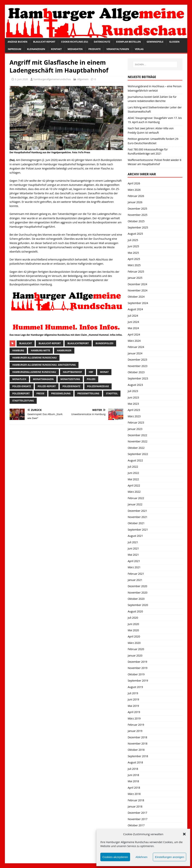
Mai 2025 (133, 253)
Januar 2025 (135, 278)
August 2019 (135, 687)
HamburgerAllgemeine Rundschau (34, 372)
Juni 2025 (133, 246)
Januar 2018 (135, 806)
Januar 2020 (135, 655)
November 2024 (138, 290)
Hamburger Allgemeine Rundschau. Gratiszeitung (44, 365)
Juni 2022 (133, 473)
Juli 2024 (133, 316)
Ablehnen (141, 857)
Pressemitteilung (88, 393)
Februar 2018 (136, 800)
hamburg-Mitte (40, 350)
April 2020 (134, 636)
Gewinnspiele (155, 42)
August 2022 (135, 460)
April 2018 (134, 788)
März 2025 (134, 265)
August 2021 (135, 536)
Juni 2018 (133, 775)
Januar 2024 (135, 353)
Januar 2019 (135, 731)
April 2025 (134, 259)
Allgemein (83, 79)
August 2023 (135, 385)
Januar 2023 (135, 429)
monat (104, 372)
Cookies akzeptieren (115, 857)
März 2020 (134, 643)
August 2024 (135, 309)
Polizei (91, 379)
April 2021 (134, 561)
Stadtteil (112, 393)
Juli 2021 (133, 542)
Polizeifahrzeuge (98, 386)
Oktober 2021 (136, 523)
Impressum (15, 49)
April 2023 (134, 410)
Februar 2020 (136, 649)
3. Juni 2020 (21, 79)
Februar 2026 (136, 196)
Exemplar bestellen (129, 42)
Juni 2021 (133, 548)
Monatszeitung (70, 379)
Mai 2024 (133, 328)
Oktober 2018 (136, 750)
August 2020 (135, 611)
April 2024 (134, 334)
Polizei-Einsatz (22, 386)
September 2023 (138, 378)
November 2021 (138, 517)
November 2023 (138, 366)
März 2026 (134, 190)
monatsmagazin (43, 379)
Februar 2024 (136, 347)
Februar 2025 (136, 272)
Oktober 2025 (136, 221)
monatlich (19, 379)
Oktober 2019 (136, 674)
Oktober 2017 (136, 825)
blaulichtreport (78, 343)
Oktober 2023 (136, 372)
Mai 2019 (133, 706)
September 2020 (138, 605)
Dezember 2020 (137, 586)
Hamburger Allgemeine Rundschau (35, 358)
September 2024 (138, 303)
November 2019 (138, 668)
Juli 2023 (133, 391)
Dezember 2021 (137, 511)
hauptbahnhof (72, 372)
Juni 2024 (133, 322)
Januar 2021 (135, 580)
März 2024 (134, 341)
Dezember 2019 (137, 662)
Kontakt (56, 49)
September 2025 (138, 227)
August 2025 (135, 234)
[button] (184, 834)
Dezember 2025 (137, 209)
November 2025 (138, 215)
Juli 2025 (133, 240)
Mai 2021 (133, 555)
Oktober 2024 (136, 297)
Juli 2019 (133, 693)
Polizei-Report (47, 386)
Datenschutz (102, 42)
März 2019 (134, 718)
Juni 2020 (133, 624)
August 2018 (135, 762)
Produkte (95, 49)
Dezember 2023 (137, 360)
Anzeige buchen (18, 42)
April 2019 (134, 712)
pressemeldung (61, 393)
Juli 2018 (133, 769)
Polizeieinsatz (71, 386)
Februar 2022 (136, 498)
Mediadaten (75, 49)
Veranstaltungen (118, 49)
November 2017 (138, 819)
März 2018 (134, 794)
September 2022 (138, 454)
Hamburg (18, 350)
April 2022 (134, 485)
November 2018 (138, 744)
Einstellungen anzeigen (170, 857)
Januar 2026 (135, 202)
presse (40, 393)
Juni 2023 (133, 397)
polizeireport (21, 393)
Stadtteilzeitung (23, 401)
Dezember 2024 (137, 284)
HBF (91, 372)
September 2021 (138, 530)
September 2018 (138, 756)
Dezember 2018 (137, 737)
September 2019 (138, 681)
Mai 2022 (133, 479)
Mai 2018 (133, 781)
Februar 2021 (136, 574)
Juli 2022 (133, 467)
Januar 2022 (135, 504)
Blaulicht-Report (44, 42)
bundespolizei (105, 343)
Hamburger (64, 350)
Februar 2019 (136, 725)
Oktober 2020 (136, 599)
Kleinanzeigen (36, 49)
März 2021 (134, 567)
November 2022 (138, 441)
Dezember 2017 (137, 813)
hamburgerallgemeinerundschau (52, 79)
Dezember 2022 (137, 435)
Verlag (139, 49)
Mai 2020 (133, 630)
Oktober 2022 (136, 448)
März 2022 (134, 492)
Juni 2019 (133, 699)
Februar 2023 (136, 423)
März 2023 (134, 416)
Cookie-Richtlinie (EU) (74, 42)
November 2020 (138, 593)
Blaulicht (26, 343)
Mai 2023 (133, 404)
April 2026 (134, 183)
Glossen (174, 42)
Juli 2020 (133, 618)
